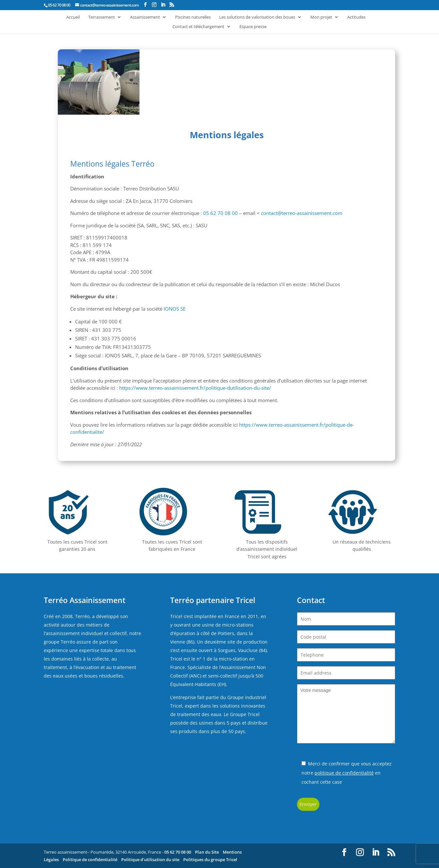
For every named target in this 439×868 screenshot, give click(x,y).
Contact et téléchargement (198, 27)
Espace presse (253, 27)
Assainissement (145, 17)
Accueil (73, 17)
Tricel (176, 616)
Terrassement (102, 17)
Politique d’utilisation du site (150, 860)
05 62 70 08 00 (220, 213)
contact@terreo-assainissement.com (302, 213)
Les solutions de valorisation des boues (257, 17)
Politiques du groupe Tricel (210, 860)
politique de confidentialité (344, 773)
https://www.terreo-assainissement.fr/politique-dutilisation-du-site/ (196, 388)
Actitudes (356, 17)
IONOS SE (175, 309)
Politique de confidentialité (90, 860)
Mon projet (321, 17)
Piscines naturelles (193, 17)
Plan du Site (207, 852)
